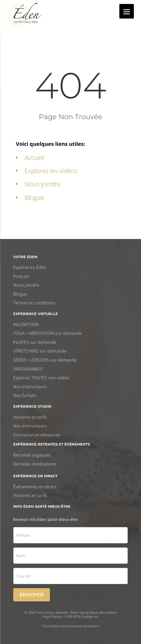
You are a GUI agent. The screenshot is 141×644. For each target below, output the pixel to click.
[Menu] (127, 11)
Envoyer (32, 595)
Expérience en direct (35, 476)
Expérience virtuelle (36, 314)
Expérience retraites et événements (51, 444)
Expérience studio (32, 406)
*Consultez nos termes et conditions (71, 626)
